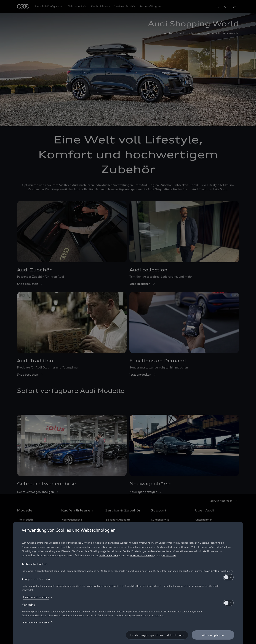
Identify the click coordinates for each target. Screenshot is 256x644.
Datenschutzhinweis (142, 555)
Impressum (169, 555)
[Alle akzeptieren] (213, 635)
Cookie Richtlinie (108, 555)
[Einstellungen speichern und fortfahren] (157, 635)
